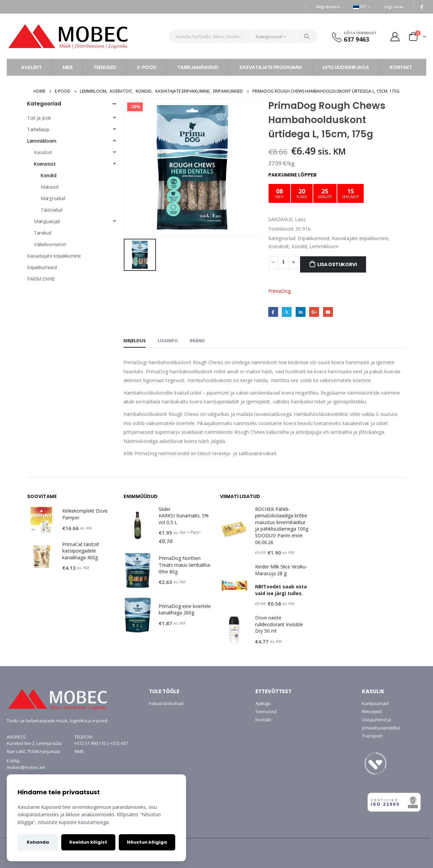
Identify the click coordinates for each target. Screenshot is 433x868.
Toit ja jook (39, 118)
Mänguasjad (47, 221)
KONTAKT (401, 67)
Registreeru (328, 7)
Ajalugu (263, 703)
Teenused (266, 711)
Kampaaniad (375, 703)
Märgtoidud (53, 198)
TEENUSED (105, 67)
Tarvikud (43, 233)
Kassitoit (43, 152)
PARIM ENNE (41, 279)
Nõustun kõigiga (147, 842)
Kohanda (38, 842)
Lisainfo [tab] (168, 341)
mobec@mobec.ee (26, 767)
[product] (41, 520)
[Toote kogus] (283, 262)
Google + (314, 312)
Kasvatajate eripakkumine (360, 238)
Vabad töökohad (166, 703)
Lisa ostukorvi (337, 264)
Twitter (287, 312)
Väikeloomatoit (50, 244)
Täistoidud (52, 210)
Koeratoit (279, 246)
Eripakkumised (313, 238)
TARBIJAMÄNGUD (198, 67)
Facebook (273, 312)
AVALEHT (31, 67)
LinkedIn (301, 312)
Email (328, 312)
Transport (372, 736)
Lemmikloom (324, 246)
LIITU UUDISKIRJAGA (346, 67)
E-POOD (147, 67)
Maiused (49, 187)
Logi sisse (394, 7)
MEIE (68, 67)
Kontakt (263, 720)
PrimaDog (279, 291)
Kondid (299, 246)
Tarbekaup (38, 129)
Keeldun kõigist (88, 842)
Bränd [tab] (197, 341)
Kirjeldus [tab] (135, 341)
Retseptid (372, 711)
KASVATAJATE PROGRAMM (271, 67)
